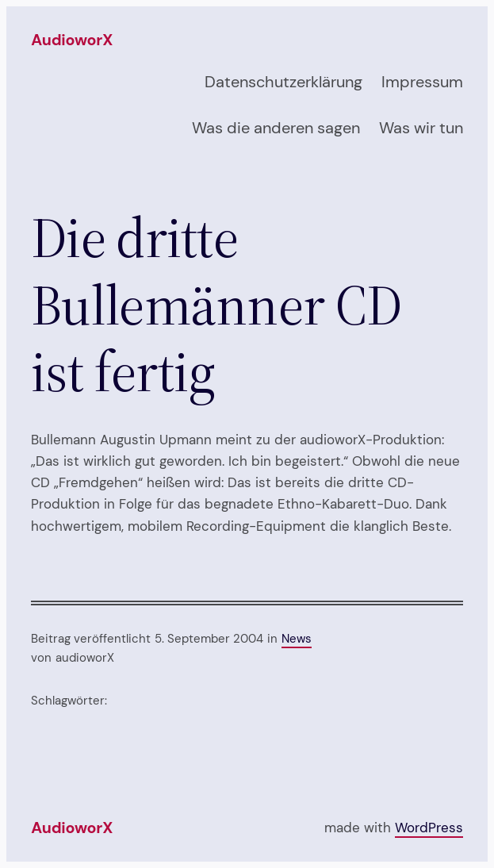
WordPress (429, 828)
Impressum (422, 82)
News (297, 639)
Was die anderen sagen (276, 128)
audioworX (72, 40)
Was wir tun (421, 128)
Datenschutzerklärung (283, 82)
